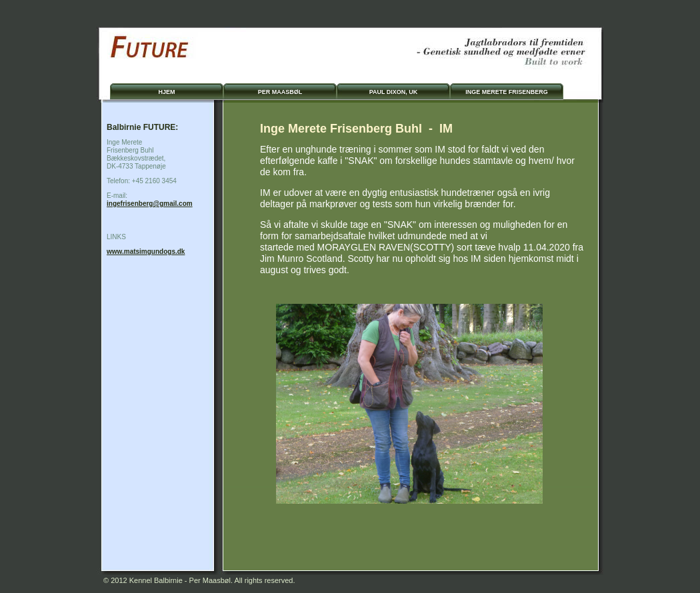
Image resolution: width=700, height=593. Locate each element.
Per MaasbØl (280, 92)
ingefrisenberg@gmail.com (150, 204)
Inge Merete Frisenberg (507, 92)
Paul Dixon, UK (394, 92)
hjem (166, 92)
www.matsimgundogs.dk (146, 252)
